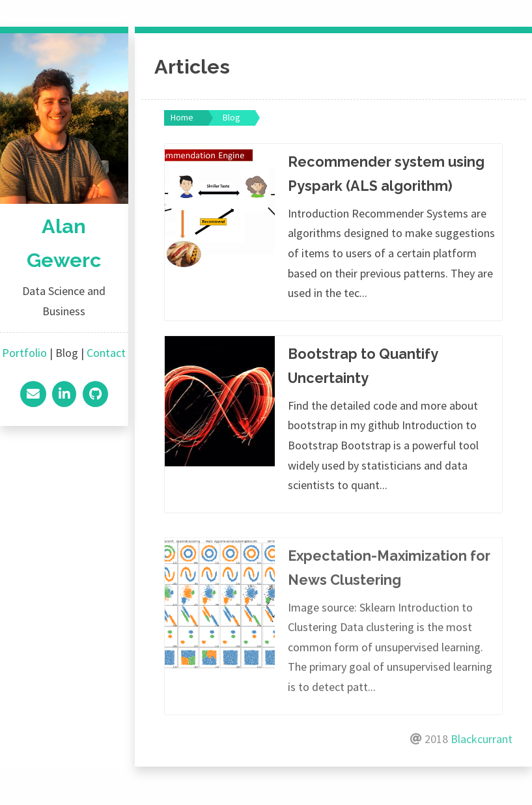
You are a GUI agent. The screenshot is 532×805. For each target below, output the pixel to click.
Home (182, 117)
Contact (106, 353)
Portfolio (24, 353)
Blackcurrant (482, 764)
